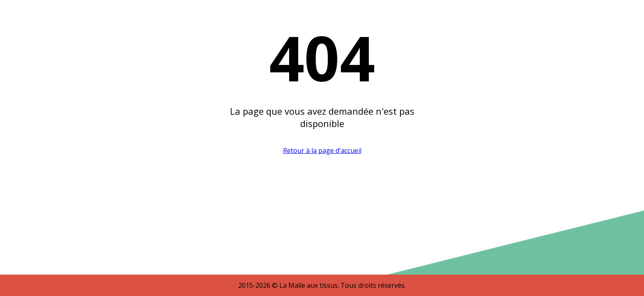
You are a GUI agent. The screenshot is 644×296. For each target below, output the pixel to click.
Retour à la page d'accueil (322, 150)
